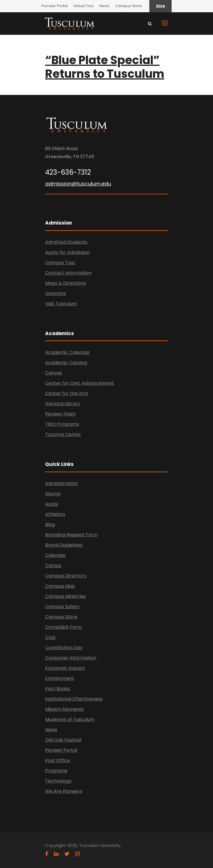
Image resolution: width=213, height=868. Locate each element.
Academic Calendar (68, 352)
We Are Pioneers (64, 791)
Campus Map (60, 586)
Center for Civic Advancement (80, 383)
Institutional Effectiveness (74, 699)
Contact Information (68, 273)
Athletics (55, 514)
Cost (50, 637)
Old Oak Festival (63, 740)
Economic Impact (65, 668)
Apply (52, 504)
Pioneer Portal (55, 6)
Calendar (56, 555)
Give (160, 6)
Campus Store (128, 6)
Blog (50, 524)
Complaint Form (64, 627)
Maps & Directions (66, 283)
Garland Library (63, 404)
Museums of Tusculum (70, 719)
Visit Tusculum (61, 304)
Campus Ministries (66, 596)
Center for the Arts (67, 393)
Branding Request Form (71, 535)
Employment (60, 678)
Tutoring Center (63, 434)
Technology (58, 781)
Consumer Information (71, 658)
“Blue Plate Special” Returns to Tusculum (105, 67)
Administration (62, 483)
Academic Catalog (66, 363)
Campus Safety (62, 607)
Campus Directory (66, 576)
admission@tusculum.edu (78, 184)
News (105, 6)
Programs (56, 771)
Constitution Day (64, 648)
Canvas (54, 373)
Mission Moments (64, 709)
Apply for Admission (67, 252)
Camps (53, 566)
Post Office (58, 760)
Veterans (56, 293)
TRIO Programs (62, 424)
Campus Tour (60, 263)
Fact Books (58, 689)
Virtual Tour (84, 6)
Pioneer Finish (60, 414)
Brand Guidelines (64, 545)
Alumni (53, 494)
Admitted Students (66, 242)
